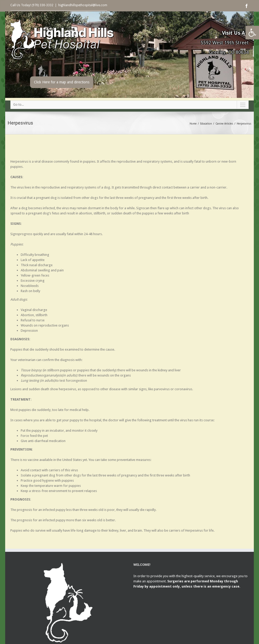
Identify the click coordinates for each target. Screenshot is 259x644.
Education (206, 124)
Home (193, 124)
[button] (252, 33)
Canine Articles (224, 124)
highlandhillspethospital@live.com (83, 5)
